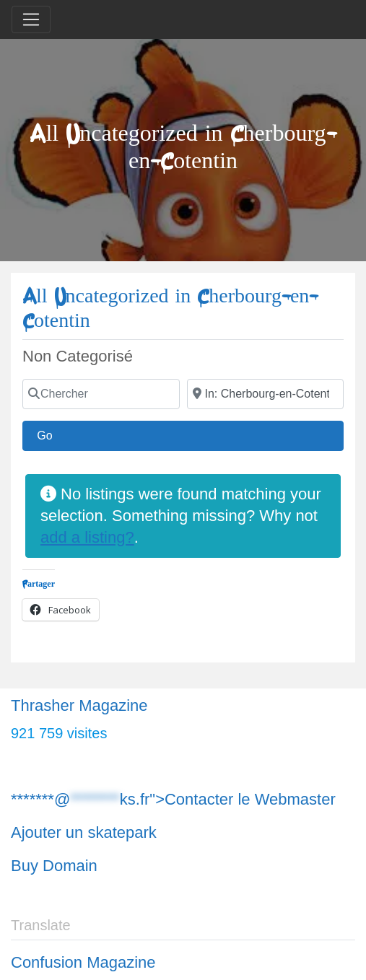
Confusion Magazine (83, 962)
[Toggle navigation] (31, 19)
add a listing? (87, 537)
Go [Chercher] (52, 434)
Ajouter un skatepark (84, 832)
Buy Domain (54, 866)
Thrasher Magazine (79, 705)
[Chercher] (101, 394)
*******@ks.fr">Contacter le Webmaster (173, 799)
